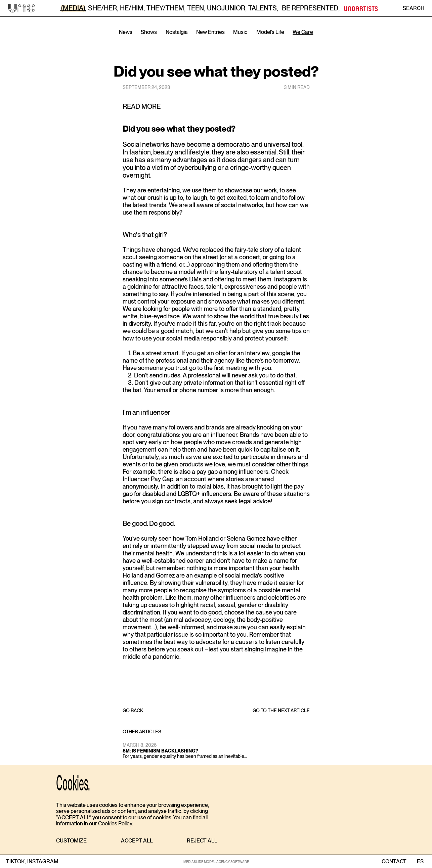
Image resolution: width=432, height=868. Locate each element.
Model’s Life (270, 32)
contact (394, 862)
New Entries (210, 32)
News (126, 32)
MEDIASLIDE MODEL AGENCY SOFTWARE (216, 862)
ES (420, 862)
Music (240, 32)
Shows (149, 32)
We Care (303, 32)
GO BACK (133, 711)
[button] (71, 841)
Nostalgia (177, 32)
